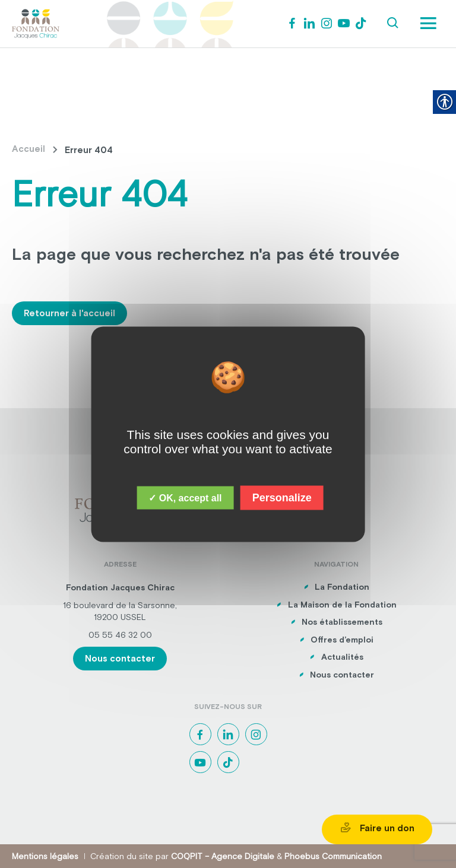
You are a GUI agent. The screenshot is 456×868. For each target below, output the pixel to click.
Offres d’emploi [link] (342, 640)
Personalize (282, 497)
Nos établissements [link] (342, 622)
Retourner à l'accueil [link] (69, 313)
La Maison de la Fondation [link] (342, 605)
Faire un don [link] (377, 828)
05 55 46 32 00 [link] (120, 635)
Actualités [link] (342, 657)
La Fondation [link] (342, 587)
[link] (36, 23)
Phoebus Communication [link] (333, 856)
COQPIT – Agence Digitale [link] (223, 856)
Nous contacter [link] (120, 658)
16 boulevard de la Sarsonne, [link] (120, 605)
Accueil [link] (28, 149)
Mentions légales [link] (45, 856)
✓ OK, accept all (185, 497)
